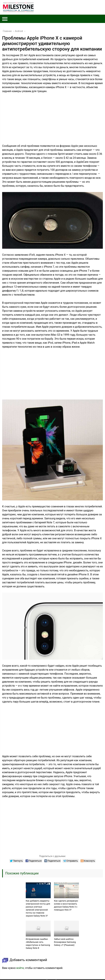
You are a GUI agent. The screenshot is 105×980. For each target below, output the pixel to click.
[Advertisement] (53, 121)
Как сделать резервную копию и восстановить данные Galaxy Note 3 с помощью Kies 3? (66, 905)
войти (20, 968)
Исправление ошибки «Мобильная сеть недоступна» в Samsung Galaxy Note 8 (38, 944)
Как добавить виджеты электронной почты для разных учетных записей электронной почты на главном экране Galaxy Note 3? (38, 908)
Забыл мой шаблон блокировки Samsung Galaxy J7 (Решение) (65, 942)
